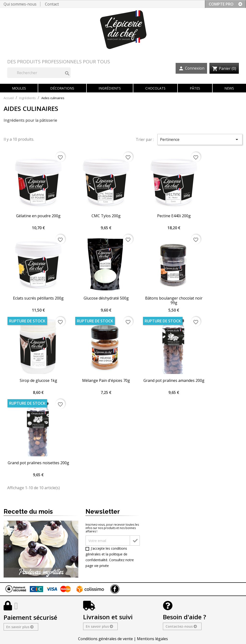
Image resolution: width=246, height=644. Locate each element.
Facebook (115, 589)
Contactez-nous (181, 626)
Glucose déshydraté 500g (106, 298)
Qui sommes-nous (20, 4)
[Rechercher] (39, 73)
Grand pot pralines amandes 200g (174, 380)
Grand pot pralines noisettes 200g (38, 463)
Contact (52, 4)
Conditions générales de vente (105, 639)
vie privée (101, 566)
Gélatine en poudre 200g (38, 216)
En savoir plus (20, 627)
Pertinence (200, 139)
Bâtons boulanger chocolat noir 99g (174, 300)
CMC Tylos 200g (106, 216)
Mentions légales (152, 639)
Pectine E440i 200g (174, 216)
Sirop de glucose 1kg (38, 380)
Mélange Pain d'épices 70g (106, 380)
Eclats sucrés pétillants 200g (38, 298)
